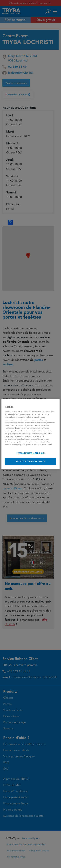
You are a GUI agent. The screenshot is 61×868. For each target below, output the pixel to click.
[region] (30, 434)
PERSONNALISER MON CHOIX (30, 453)
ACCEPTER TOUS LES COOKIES (30, 462)
